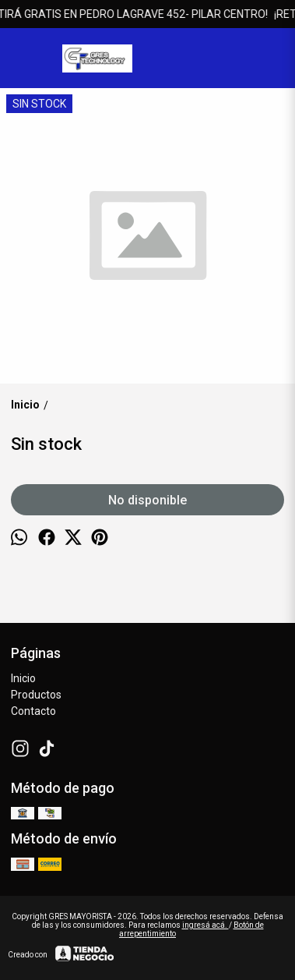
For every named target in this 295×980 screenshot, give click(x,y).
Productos (36, 695)
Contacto (33, 711)
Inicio (23, 678)
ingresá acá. (205, 925)
